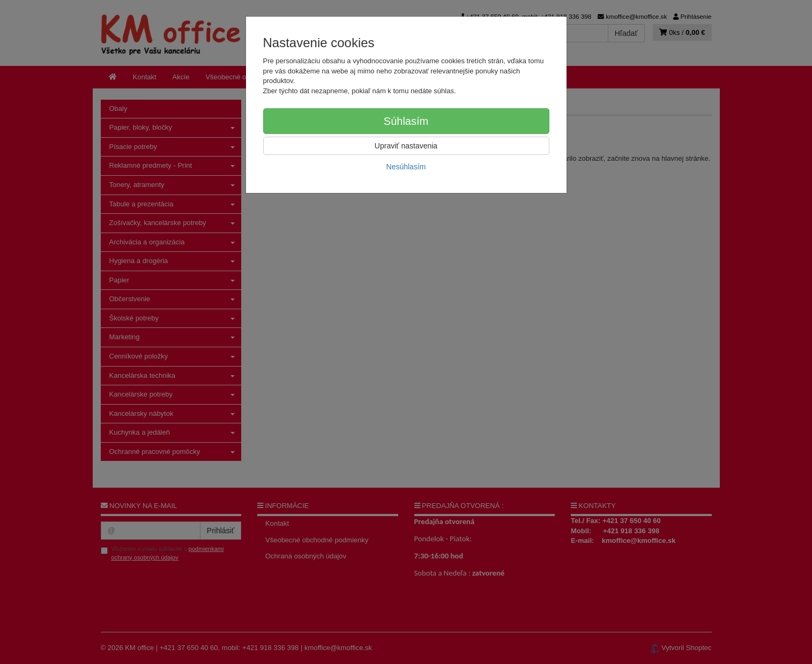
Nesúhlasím (406, 167)
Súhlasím (406, 121)
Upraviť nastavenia (406, 146)
